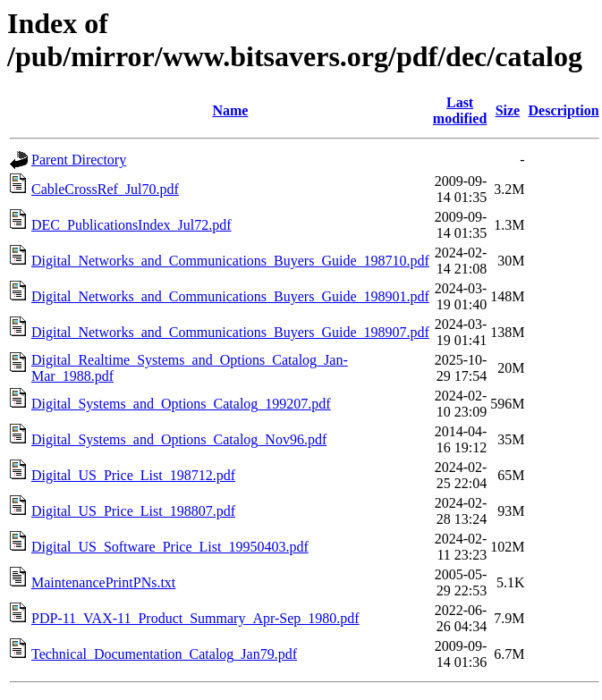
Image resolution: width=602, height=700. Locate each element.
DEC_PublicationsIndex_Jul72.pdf (131, 225)
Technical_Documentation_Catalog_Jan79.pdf (164, 654)
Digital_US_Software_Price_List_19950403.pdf (170, 547)
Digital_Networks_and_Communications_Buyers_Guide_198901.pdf (230, 296)
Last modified (460, 110)
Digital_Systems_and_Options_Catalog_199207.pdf (181, 404)
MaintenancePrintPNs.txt (103, 582)
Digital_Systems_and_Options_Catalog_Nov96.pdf (179, 439)
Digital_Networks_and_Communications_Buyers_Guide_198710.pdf (230, 261)
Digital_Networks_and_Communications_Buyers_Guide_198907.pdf (230, 332)
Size (508, 110)
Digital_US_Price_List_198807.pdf (133, 511)
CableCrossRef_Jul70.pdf (105, 189)
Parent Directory (79, 160)
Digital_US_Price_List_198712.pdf (133, 475)
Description (564, 110)
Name (230, 110)
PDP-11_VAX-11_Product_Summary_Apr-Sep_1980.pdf (195, 618)
